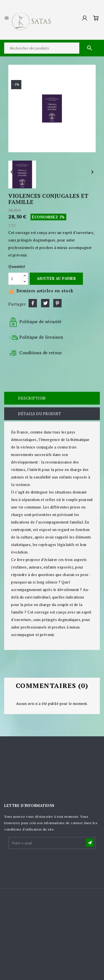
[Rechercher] (52, 48)
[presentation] (51, 864)
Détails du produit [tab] (40, 414)
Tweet (45, 303)
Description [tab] (32, 398)
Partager (33, 303)
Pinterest (57, 303)
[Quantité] (15, 279)
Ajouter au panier (56, 278)
